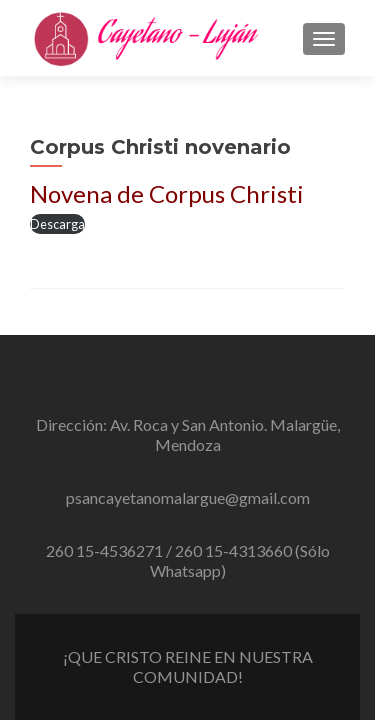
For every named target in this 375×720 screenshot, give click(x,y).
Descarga (57, 224)
